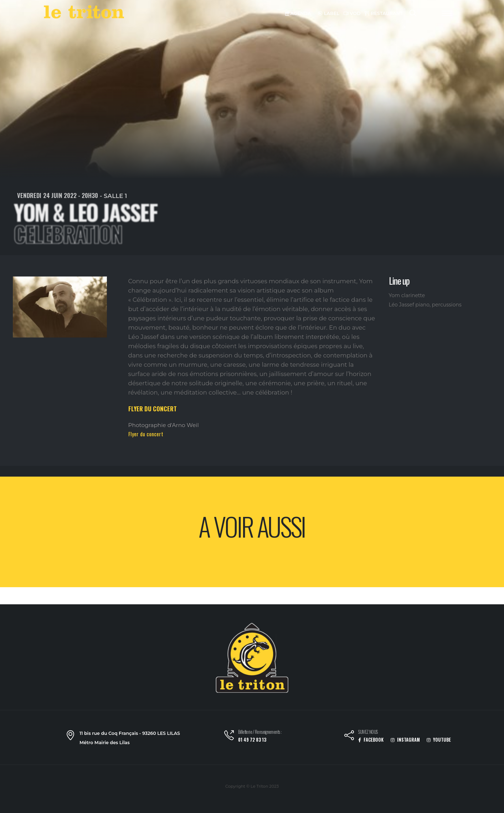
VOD (352, 13)
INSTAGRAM (405, 740)
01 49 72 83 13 (252, 740)
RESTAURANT (384, 13)
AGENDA (298, 13)
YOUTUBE (439, 740)
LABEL (329, 13)
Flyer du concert (146, 434)
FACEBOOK (371, 740)
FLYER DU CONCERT (153, 409)
